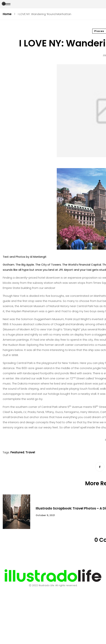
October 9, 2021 (45, 515)
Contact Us (53, 603)
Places (99, 31)
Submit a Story (53, 629)
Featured (17, 452)
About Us (53, 595)
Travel (30, 452)
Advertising (53, 612)
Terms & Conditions (53, 620)
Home (7, 14)
